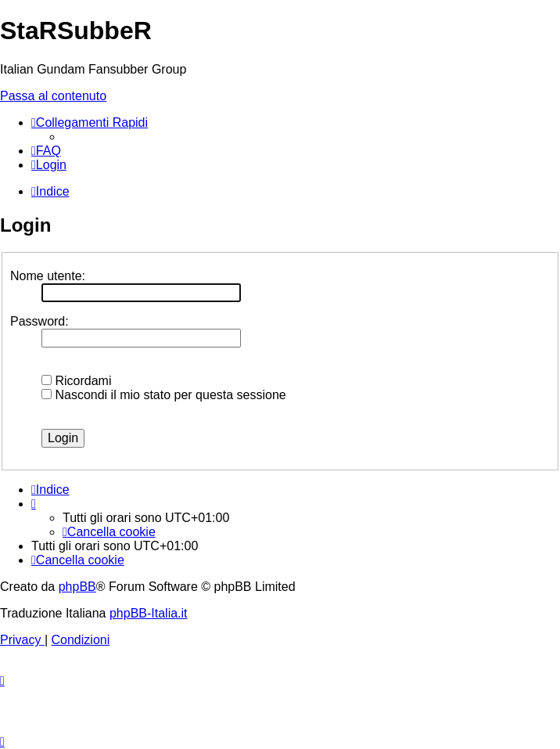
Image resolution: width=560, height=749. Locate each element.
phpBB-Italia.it (149, 613)
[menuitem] (46, 151)
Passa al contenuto (53, 96)
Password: (39, 321)
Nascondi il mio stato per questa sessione (164, 395)
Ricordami (76, 381)
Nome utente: (48, 276)
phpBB (77, 587)
